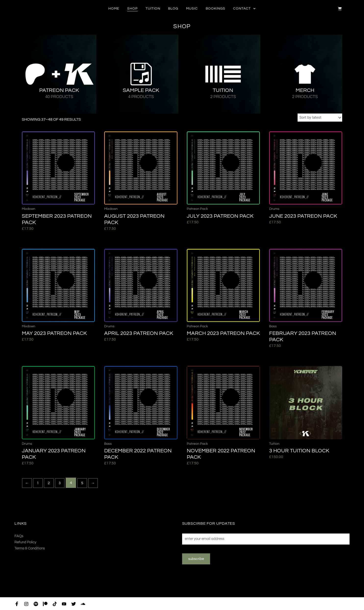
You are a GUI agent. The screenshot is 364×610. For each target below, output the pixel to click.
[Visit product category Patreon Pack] (59, 74)
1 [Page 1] (39, 483)
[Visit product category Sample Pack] (141, 74)
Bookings (215, 9)
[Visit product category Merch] (305, 74)
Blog (173, 9)
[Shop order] (319, 118)
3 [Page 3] (62, 483)
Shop (132, 9)
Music (192, 9)
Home (114, 9)
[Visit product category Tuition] (223, 74)
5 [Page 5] (85, 483)
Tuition (153, 9)
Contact (244, 9)
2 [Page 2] (50, 483)
